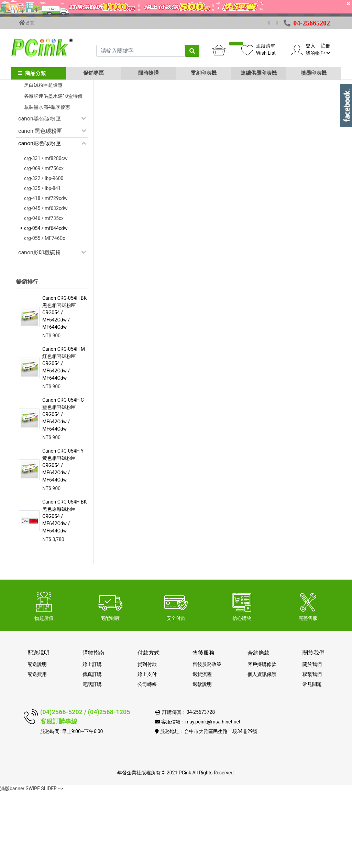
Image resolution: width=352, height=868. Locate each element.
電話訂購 (92, 760)
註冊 (326, 46)
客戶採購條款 (262, 740)
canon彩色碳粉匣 (40, 219)
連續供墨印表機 (259, 73)
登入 (310, 46)
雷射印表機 (204, 73)
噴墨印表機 (314, 73)
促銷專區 (93, 73)
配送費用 (37, 750)
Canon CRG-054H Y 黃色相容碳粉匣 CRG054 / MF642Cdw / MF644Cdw (63, 541)
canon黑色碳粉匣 (40, 194)
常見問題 (312, 760)
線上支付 (147, 750)
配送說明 (37, 740)
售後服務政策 (207, 740)
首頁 (26, 23)
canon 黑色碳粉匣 (40, 207)
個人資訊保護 (262, 750)
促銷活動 (29, 128)
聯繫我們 (312, 750)
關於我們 (312, 740)
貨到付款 (147, 740)
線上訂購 (92, 740)
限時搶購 (148, 73)
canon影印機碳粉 (40, 328)
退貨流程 (202, 750)
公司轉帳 (147, 760)
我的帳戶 (318, 53)
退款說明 (202, 760)
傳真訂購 (92, 750)
